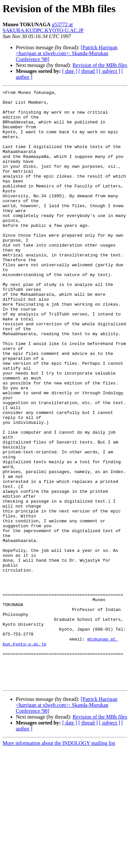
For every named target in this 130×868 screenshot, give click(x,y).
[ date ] (70, 71)
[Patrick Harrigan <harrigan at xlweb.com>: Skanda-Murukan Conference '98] (67, 53)
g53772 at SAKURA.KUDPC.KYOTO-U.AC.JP (43, 27)
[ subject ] (110, 71)
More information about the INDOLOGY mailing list (59, 862)
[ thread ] (88, 71)
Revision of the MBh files (100, 65)
